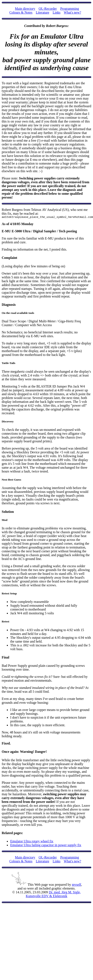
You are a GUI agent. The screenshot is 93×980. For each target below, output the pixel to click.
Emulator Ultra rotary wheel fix (32, 842)
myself (77, 885)
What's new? (73, 12)
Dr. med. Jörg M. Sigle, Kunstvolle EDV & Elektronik (53, 895)
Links (56, 12)
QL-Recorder (48, 9)
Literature (42, 12)
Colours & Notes (21, 12)
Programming (70, 9)
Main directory (25, 9)
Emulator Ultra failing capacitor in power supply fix (46, 846)
